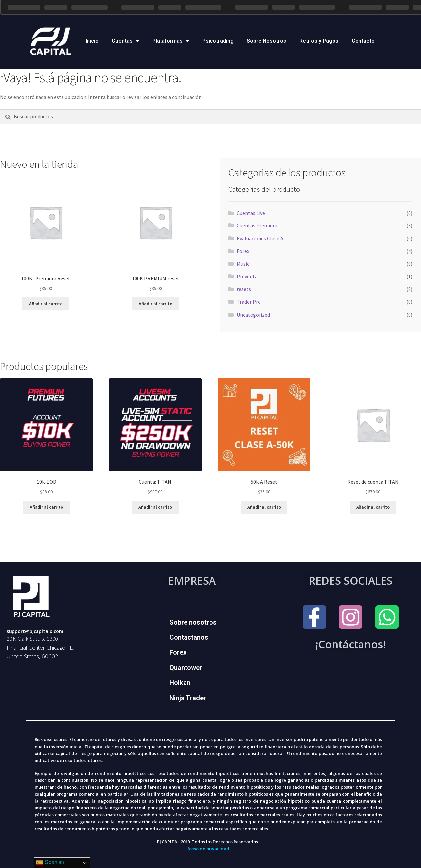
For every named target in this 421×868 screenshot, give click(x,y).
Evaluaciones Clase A (260, 238)
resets (244, 289)
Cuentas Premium (257, 225)
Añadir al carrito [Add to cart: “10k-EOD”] (46, 507)
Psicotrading (218, 41)
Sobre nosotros (193, 622)
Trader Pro (249, 302)
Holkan (180, 683)
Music (243, 264)
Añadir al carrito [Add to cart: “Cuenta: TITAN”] (155, 507)
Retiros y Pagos (319, 41)
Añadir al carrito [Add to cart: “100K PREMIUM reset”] (156, 304)
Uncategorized (253, 315)
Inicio (92, 41)
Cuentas (125, 41)
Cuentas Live (251, 213)
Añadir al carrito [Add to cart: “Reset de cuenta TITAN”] (373, 507)
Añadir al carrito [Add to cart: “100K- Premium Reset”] (46, 304)
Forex (243, 251)
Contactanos (189, 637)
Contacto (363, 41)
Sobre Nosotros (266, 41)
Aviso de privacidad (208, 849)
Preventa (247, 276)
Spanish (50, 863)
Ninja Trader (188, 698)
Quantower (186, 668)
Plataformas (171, 41)
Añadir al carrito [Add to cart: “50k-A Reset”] (264, 507)
